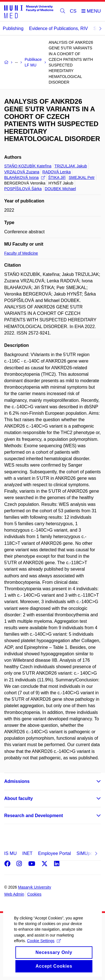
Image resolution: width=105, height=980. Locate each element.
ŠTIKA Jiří (57, 177)
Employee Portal (54, 853)
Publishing (13, 28)
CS (73, 11)
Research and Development (34, 816)
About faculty (18, 798)
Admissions (17, 781)
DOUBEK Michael (60, 189)
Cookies (34, 894)
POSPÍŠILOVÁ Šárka (23, 189)
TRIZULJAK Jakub (71, 166)
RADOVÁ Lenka (56, 172)
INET (27, 853)
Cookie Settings (44, 946)
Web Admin (14, 894)
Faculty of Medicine (21, 253)
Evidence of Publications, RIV (59, 28)
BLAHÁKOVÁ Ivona (25, 177)
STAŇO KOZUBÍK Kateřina (28, 166)
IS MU (10, 853)
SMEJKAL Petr (82, 177)
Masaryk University (34, 887)
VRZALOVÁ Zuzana (22, 172)
